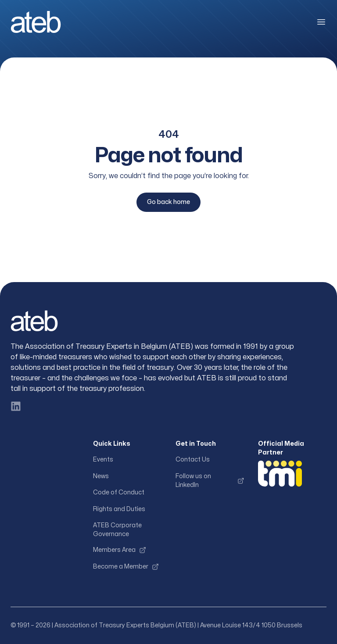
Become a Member (126, 567)
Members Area (120, 550)
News (101, 476)
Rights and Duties (119, 509)
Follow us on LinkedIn (210, 481)
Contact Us (193, 460)
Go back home (168, 202)
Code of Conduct (119, 492)
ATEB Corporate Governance (117, 530)
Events (103, 460)
